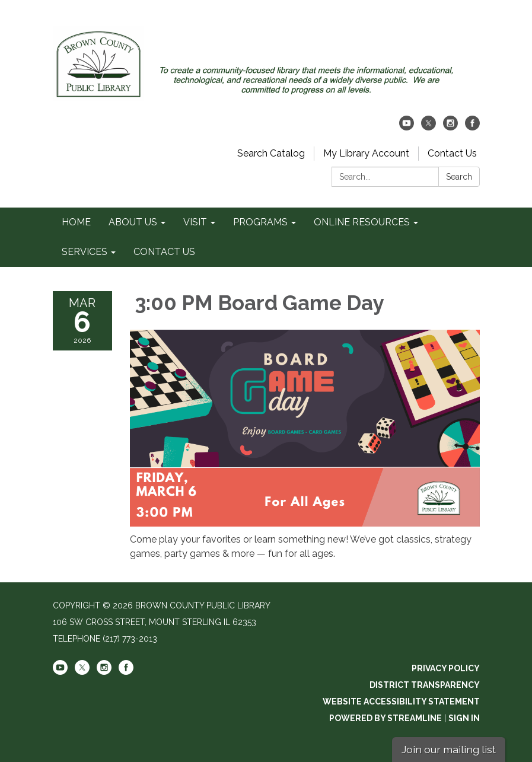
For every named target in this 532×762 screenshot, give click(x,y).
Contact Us (452, 153)
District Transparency (425, 685)
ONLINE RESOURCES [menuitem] (362, 222)
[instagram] (450, 127)
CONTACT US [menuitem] (164, 252)
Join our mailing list (449, 749)
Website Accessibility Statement (401, 702)
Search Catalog (271, 153)
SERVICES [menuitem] (85, 252)
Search (459, 177)
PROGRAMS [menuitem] (260, 222)
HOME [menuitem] (76, 222)
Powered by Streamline (386, 718)
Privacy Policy (446, 668)
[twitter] (429, 127)
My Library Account (366, 153)
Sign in (464, 718)
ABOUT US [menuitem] (133, 222)
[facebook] (472, 127)
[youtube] (407, 127)
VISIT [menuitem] (195, 222)
